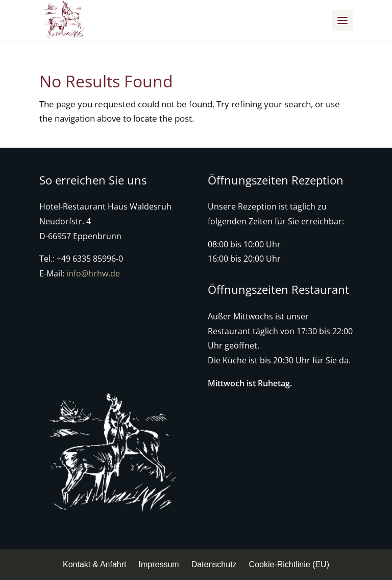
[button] (342, 20)
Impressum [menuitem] (159, 564)
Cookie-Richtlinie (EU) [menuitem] (289, 564)
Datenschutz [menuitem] (214, 564)
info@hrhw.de (93, 273)
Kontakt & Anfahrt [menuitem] (95, 564)
